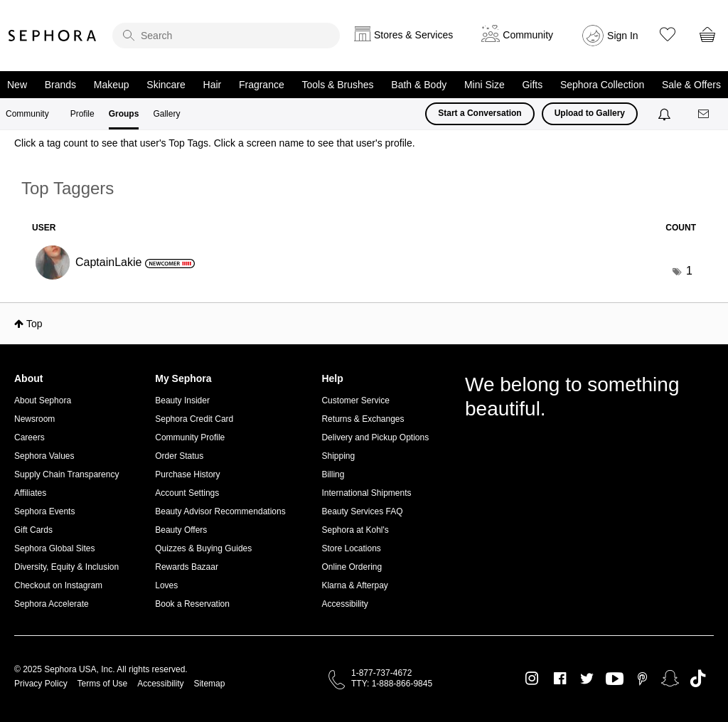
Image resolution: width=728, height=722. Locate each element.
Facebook (560, 679)
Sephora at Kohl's (355, 530)
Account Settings (187, 493)
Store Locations (351, 548)
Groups (124, 114)
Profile (82, 114)
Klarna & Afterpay (354, 585)
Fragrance (262, 85)
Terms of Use (103, 684)
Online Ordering (352, 567)
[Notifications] (666, 114)
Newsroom (34, 419)
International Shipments (366, 493)
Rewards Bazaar (187, 567)
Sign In (623, 36)
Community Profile (190, 437)
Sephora (53, 36)
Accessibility (344, 604)
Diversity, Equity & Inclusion (66, 567)
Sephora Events (44, 511)
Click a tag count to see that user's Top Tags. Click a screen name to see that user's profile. (215, 143)
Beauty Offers (181, 530)
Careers (30, 437)
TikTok (698, 679)
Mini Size (485, 85)
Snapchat (670, 679)
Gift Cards (33, 530)
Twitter (587, 679)
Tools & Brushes (337, 85)
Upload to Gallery (590, 113)
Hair (213, 85)
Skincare (166, 85)
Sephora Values (44, 456)
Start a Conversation (480, 113)
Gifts (532, 85)
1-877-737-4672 (381, 673)
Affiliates (30, 493)
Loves (166, 585)
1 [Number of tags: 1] (689, 271)
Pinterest (642, 679)
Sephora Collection (602, 85)
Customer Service (355, 400)
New (17, 85)
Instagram (532, 679)
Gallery (166, 114)
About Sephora (43, 400)
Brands (60, 85)
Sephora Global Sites (54, 548)
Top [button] (34, 324)
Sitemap (209, 684)
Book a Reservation (192, 604)
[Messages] (705, 114)
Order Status (179, 456)
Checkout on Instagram (58, 585)
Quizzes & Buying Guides (203, 548)
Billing (333, 474)
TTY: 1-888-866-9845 (392, 684)
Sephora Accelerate (52, 604)
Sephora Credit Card (194, 419)
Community (27, 114)
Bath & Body (419, 85)
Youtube (615, 679)
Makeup (112, 85)
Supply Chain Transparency (66, 474)
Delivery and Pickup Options (375, 437)
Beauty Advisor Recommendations (220, 511)
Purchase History (187, 474)
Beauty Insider (182, 400)
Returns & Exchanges (363, 419)
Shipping (338, 456)
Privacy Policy (41, 684)
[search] (226, 36)
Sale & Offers (691, 85)
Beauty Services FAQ (362, 511)
